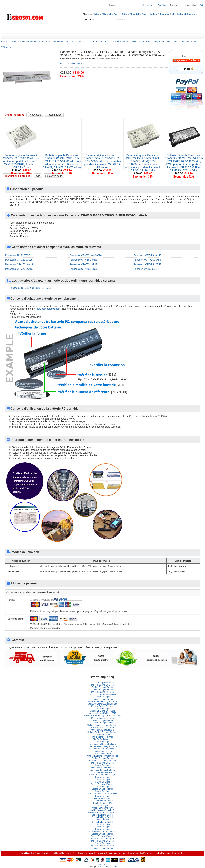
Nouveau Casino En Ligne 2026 (102, 794)
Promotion (111, 28)
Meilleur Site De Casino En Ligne (102, 704)
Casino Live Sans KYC (102, 808)
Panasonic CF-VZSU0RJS (83, 264)
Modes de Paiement (118, 853)
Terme (173, 5)
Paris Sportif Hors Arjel (103, 737)
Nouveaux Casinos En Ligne (102, 770)
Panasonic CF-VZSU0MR (147, 260)
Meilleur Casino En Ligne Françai (103, 732)
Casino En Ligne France (103, 687)
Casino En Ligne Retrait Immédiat (102, 756)
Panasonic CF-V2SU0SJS (19, 260)
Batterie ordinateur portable (24, 42)
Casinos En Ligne (102, 735)
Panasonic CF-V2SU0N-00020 (86, 255)
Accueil (41, 28)
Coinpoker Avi (102, 820)
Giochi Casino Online (103, 772)
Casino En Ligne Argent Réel (102, 749)
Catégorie (18, 28)
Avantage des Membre (141, 853)
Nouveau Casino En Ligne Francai (103, 746)
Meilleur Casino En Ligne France (102, 701)
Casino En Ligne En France (103, 711)
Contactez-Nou (85, 853)
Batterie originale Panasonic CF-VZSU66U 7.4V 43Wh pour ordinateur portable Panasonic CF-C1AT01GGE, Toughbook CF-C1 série (21, 161)
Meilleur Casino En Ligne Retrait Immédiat (103, 716)
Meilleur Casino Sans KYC (102, 810)
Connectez (147, 5)
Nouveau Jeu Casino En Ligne (102, 744)
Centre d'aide (56, 28)
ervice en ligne (191, 5)
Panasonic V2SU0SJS (145, 269)
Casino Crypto (102, 806)
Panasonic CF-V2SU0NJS (147, 255)
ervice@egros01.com (48, 309)
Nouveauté (74, 28)
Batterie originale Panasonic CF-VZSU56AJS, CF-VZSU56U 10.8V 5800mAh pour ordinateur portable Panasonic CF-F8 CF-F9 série (102, 161)
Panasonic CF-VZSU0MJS (84, 260)
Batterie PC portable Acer (106, 14)
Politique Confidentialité (64, 853)
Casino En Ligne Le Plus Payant (102, 775)
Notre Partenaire (163, 853)
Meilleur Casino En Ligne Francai (103, 725)
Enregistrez (163, 5)
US (101, 864)
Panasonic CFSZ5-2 (20, 288)
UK (104, 864)
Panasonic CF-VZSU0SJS (147, 264)
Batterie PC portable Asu (134, 14)
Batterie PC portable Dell (162, 14)
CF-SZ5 (36, 288)
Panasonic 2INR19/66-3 (18, 255)
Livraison (101, 853)
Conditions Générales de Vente (35, 853)
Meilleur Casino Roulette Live (102, 761)
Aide (202, 5)
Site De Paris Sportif (102, 739)
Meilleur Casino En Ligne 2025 (102, 713)
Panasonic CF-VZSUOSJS (84, 269)
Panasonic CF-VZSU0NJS (19, 264)
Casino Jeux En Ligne (103, 751)
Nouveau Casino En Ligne (102, 730)
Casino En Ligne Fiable (102, 723)
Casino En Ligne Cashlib (102, 801)
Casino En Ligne (102, 697)
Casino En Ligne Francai (102, 683)
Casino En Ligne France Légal (102, 694)
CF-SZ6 (46, 288)
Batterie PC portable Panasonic (56, 42)
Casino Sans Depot (102, 753)
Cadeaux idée (93, 28)
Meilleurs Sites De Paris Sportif (102, 813)
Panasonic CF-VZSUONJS (19, 269)
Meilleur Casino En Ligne (102, 685)
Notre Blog (128, 28)
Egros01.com (111, 867)
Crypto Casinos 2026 (102, 803)
